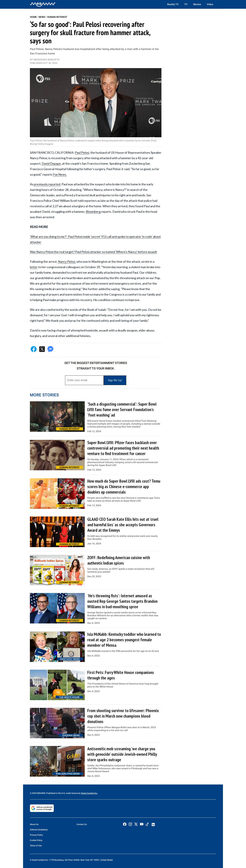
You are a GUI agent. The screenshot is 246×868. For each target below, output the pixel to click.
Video (210, 4)
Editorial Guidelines (39, 830)
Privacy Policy (36, 835)
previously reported (47, 184)
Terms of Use (36, 846)
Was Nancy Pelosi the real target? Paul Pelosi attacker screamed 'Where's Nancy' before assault (93, 252)
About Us (34, 824)
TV (186, 4)
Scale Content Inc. (89, 793)
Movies (197, 4)
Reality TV (173, 4)
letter (34, 267)
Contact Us (82, 824)
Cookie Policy (36, 840)
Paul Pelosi (82, 152)
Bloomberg (93, 212)
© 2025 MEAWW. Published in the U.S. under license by (56, 793)
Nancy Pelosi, (67, 261)
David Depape (51, 163)
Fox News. (60, 174)
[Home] (43, 4)
